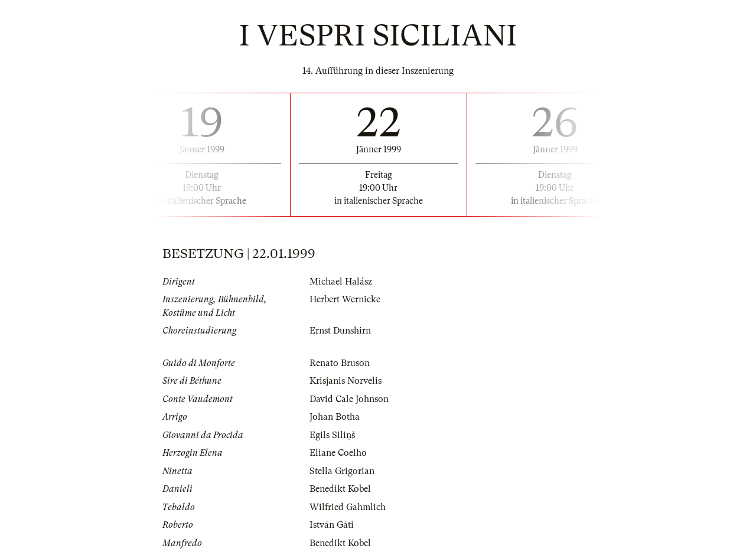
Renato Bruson (340, 363)
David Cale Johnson (349, 399)
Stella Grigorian (342, 471)
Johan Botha (335, 417)
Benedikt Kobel (340, 489)
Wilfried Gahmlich (348, 507)
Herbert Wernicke (345, 299)
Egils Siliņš (332, 435)
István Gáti (332, 525)
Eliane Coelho (338, 453)
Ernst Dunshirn (340, 331)
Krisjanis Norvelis (346, 381)
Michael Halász (341, 282)
